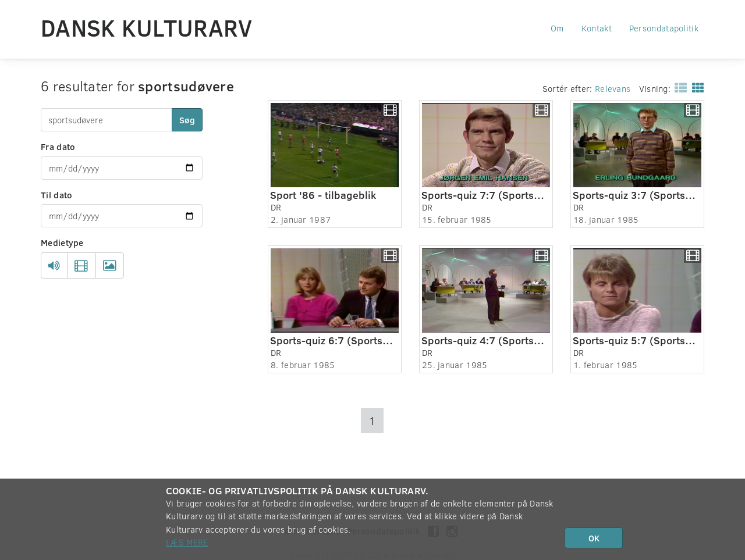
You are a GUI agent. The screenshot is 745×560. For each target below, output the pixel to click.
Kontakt (597, 28)
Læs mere (187, 542)
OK (594, 538)
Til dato (56, 195)
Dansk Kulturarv (147, 27)
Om (557, 28)
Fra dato (58, 147)
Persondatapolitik (664, 28)
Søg (187, 120)
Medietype (62, 242)
